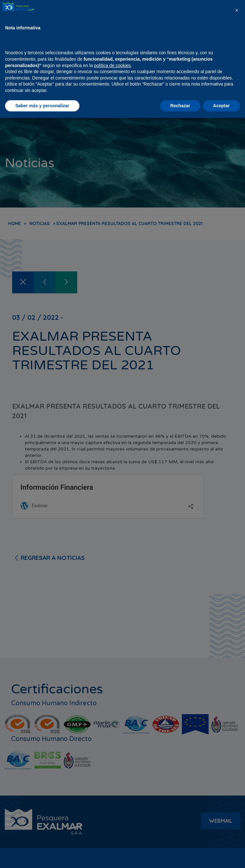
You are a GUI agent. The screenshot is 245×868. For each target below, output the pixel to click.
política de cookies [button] (112, 815)
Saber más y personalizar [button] (42, 856)
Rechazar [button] (180, 856)
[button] (237, 760)
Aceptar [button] (221, 856)
